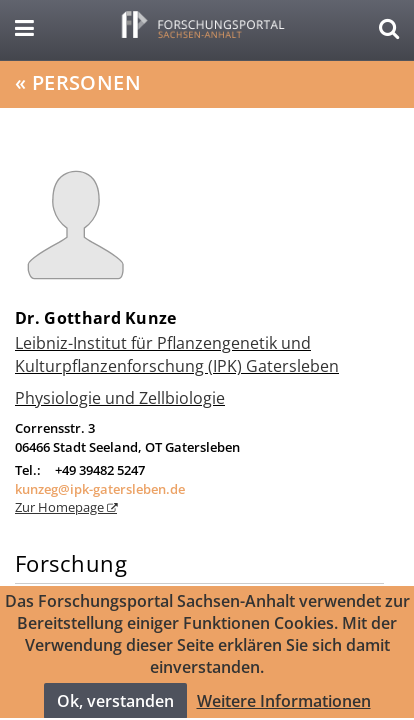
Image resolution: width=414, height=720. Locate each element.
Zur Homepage (61, 507)
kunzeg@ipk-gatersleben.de (100, 489)
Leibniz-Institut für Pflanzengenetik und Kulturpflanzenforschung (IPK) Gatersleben (177, 354)
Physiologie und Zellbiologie (120, 398)
